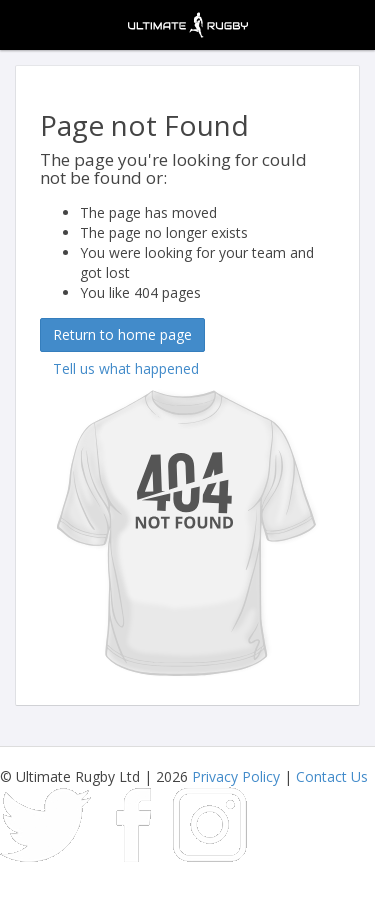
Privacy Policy (236, 776)
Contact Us (332, 776)
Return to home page (122, 334)
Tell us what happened (126, 368)
